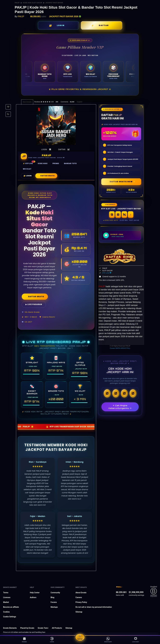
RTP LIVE (106, 273)
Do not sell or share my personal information (94, 607)
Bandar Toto (70, 163)
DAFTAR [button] (62, 149)
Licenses (7, 597)
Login (52, 639)
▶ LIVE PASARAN (34, 304)
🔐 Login (28, 176)
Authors (33, 597)
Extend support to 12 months (114, 277)
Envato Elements (10, 628)
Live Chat (136, 639)
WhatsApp (108, 639)
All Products (57, 628)
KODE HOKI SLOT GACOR (33, 3)
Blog (52, 597)
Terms (6, 593)
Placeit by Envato (27, 628)
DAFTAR (104, 25)
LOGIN (61, 25)
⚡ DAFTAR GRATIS (35, 297)
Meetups (54, 607)
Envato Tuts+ (43, 628)
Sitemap (79, 612)
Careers (79, 597)
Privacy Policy (81, 602)
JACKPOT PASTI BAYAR (54, 3)
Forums (54, 602)
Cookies (6, 612)
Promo (56, 163)
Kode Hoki (43, 163)
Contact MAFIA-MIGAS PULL (120, 348)
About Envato (81, 593)
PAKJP (17, 3)
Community (55, 593)
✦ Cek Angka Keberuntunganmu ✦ (120, 407)
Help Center (35, 593)
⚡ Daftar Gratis (46, 176)
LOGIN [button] (44, 149)
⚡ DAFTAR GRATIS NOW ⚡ (121, 182)
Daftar (80, 636)
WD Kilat (27, 169)
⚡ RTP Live (28, 163)
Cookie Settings (10, 617)
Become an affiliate (11, 607)
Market (6, 602)
